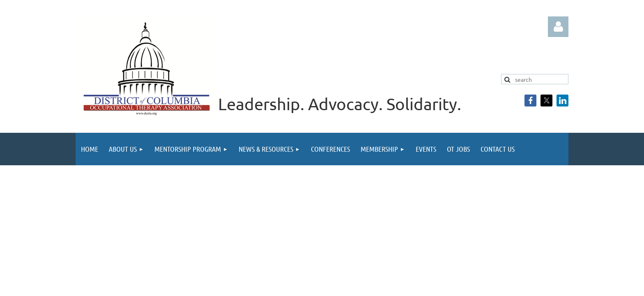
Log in (558, 27)
